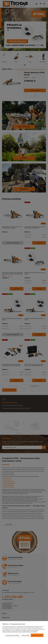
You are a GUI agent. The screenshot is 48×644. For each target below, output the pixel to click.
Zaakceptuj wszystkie (37, 635)
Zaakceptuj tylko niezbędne (12, 635)
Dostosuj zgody (26, 635)
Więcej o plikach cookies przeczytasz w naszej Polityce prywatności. (20, 632)
